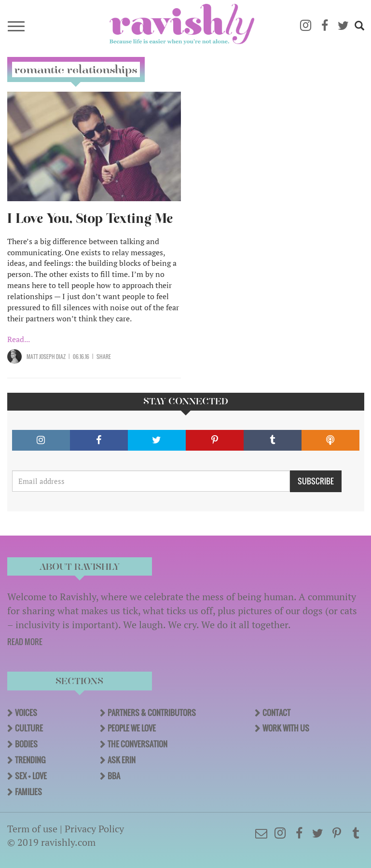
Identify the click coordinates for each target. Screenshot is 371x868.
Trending (30, 760)
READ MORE (25, 642)
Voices (26, 713)
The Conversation (137, 744)
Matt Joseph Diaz (46, 357)
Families (28, 792)
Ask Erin (122, 760)
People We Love (132, 728)
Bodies (26, 744)
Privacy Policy (94, 829)
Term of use (32, 829)
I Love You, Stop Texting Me (90, 218)
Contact (276, 713)
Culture (29, 728)
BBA (114, 776)
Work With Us (286, 728)
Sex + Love (31, 776)
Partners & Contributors (152, 713)
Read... (19, 339)
